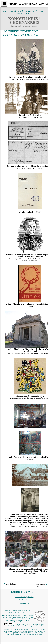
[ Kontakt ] (27, 603)
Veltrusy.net (27, 525)
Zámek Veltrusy (37, 117)
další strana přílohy (40, 585)
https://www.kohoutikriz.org (33, 634)
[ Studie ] (30, 597)
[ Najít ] (20, 603)
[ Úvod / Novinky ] (21, 597)
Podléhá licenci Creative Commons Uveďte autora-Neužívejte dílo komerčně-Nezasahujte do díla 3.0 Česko (24, 625)
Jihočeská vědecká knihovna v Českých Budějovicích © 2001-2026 (18, 612)
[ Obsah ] (21, 600)
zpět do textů (11, 584)
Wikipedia (17, 398)
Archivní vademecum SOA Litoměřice (32, 168)
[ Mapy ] (27, 600)
